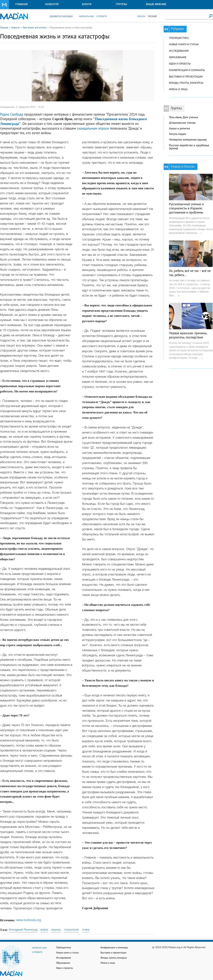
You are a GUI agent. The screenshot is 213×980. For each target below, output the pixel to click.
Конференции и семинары (187, 70)
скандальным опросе (93, 128)
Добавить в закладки (61, 16)
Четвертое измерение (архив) (188, 140)
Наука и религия (179, 128)
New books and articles (35, 27)
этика (86, 930)
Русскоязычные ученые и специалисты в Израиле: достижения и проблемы (186, 208)
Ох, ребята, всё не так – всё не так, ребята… (190, 273)
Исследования (179, 51)
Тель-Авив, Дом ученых (184, 117)
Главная (22, 4)
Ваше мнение (156, 4)
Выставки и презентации (186, 77)
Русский (152, 16)
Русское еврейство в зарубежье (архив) (189, 147)
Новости (52, 4)
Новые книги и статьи (184, 44)
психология (71, 930)
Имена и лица (178, 89)
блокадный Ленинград (23, 930)
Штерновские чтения (182, 123)
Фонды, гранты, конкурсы (186, 83)
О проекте (102, 16)
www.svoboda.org (29, 920)
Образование (178, 57)
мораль (56, 930)
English (141, 16)
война (44, 930)
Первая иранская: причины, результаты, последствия (188, 335)
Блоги (87, 4)
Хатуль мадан (178, 134)
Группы (121, 4)
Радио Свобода (12, 114)
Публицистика (179, 38)
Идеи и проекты (180, 64)
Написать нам (86, 16)
